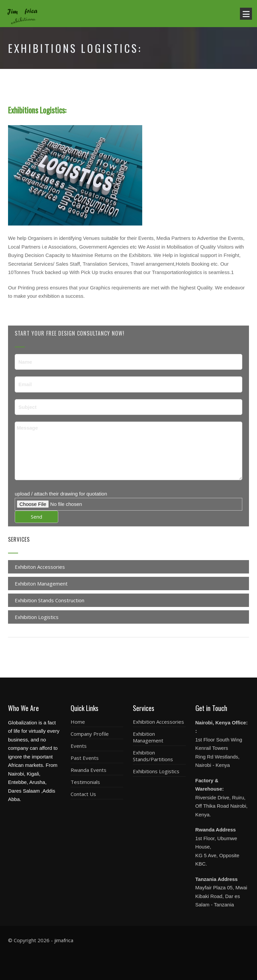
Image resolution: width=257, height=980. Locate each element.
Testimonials (85, 782)
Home (78, 722)
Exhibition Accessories (158, 722)
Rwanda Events (89, 770)
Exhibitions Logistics (156, 771)
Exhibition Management (148, 737)
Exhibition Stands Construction (50, 600)
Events (79, 746)
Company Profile (90, 734)
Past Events (85, 758)
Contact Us (83, 794)
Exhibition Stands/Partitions (153, 756)
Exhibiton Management (41, 584)
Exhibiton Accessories (40, 567)
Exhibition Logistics (37, 617)
